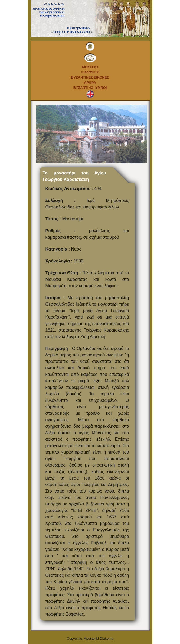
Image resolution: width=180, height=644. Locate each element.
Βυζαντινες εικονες (90, 77)
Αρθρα (90, 82)
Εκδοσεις (90, 72)
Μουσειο (90, 67)
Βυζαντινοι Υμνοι (90, 88)
